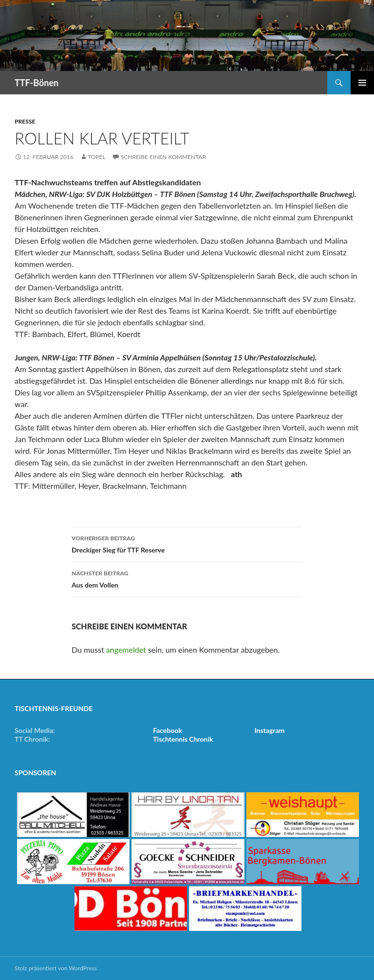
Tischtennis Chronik (183, 739)
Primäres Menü (362, 83)
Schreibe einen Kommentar (163, 157)
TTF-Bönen (37, 83)
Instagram (270, 730)
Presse (25, 121)
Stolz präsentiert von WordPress (56, 968)
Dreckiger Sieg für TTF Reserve (187, 543)
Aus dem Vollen (187, 578)
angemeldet (126, 650)
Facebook (168, 730)
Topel (97, 157)
